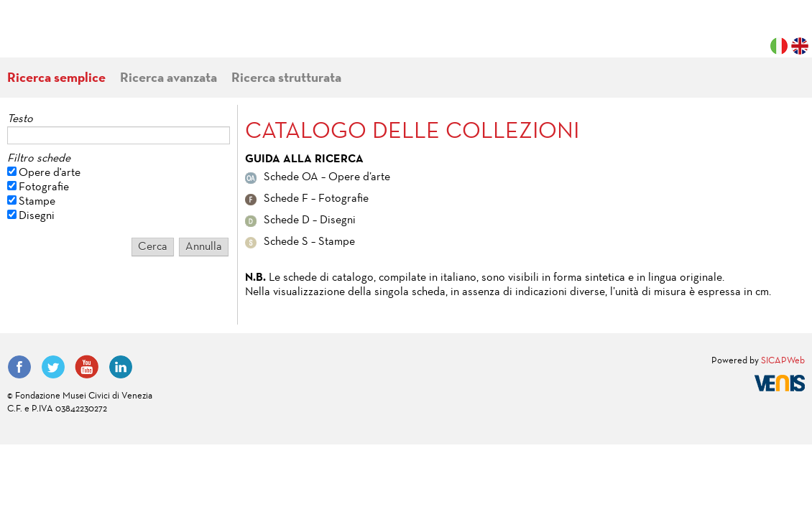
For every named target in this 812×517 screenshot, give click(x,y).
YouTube (87, 367)
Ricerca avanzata (169, 79)
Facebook (19, 367)
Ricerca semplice (56, 79)
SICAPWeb (783, 361)
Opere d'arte (50, 173)
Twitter (53, 367)
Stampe (37, 202)
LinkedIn (121, 367)
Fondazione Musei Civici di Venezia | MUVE (66, 36)
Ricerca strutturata (286, 79)
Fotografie (44, 187)
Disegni (37, 216)
